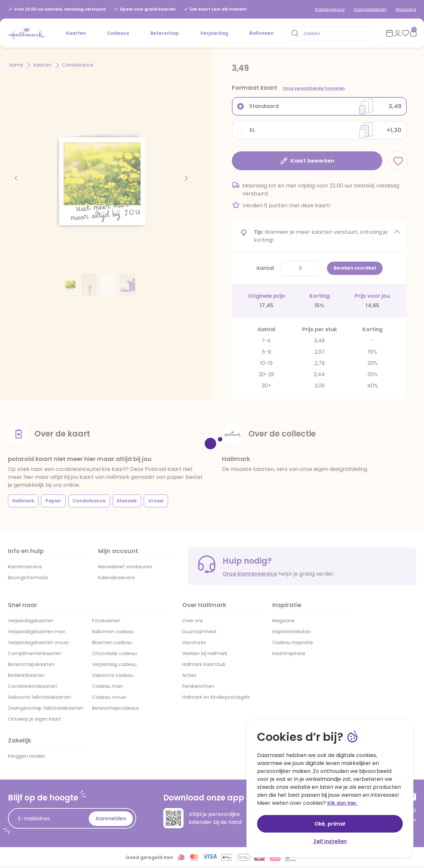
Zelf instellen (330, 841)
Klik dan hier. (342, 803)
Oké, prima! (330, 824)
